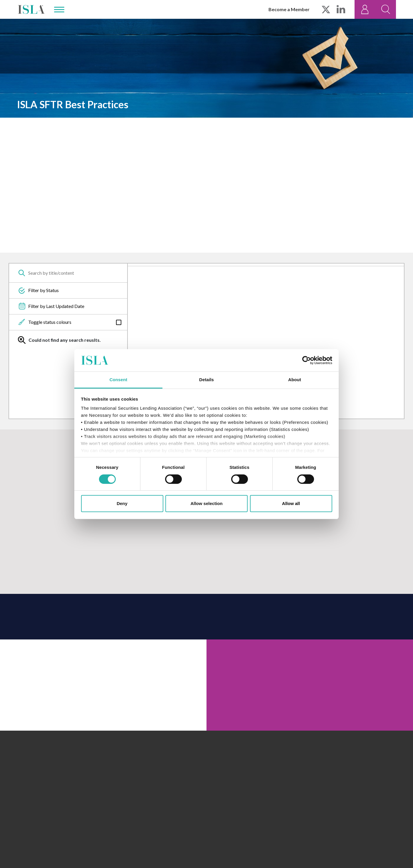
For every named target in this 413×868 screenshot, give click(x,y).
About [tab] (295, 380)
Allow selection (206, 503)
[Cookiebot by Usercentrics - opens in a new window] (307, 360)
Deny (122, 503)
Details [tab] (206, 380)
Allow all (291, 503)
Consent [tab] (119, 380)
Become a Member (289, 9)
